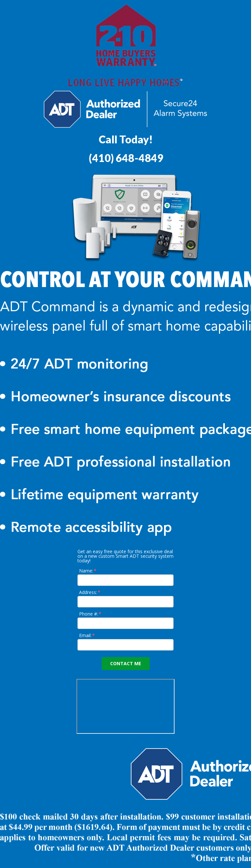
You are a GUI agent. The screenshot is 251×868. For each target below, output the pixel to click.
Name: (88, 571)
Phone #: (91, 614)
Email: (87, 635)
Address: (90, 592)
